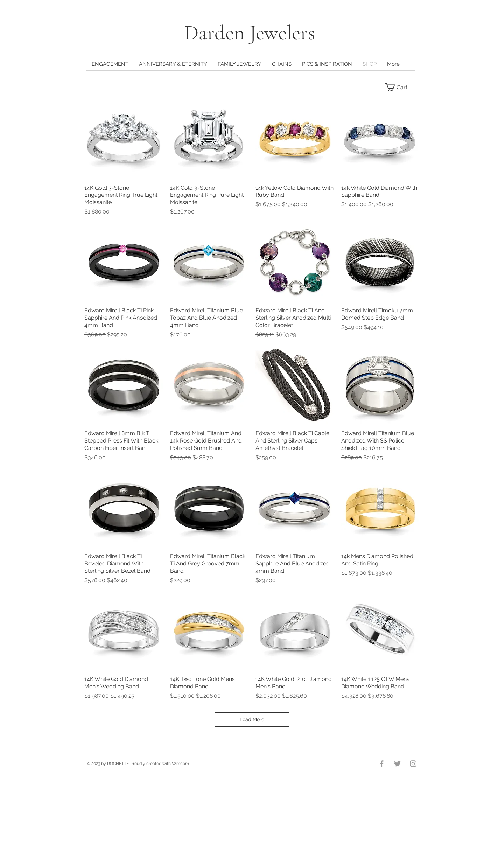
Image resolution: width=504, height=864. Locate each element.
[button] (400, 87)
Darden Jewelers (252, 33)
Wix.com (180, 764)
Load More (252, 719)
